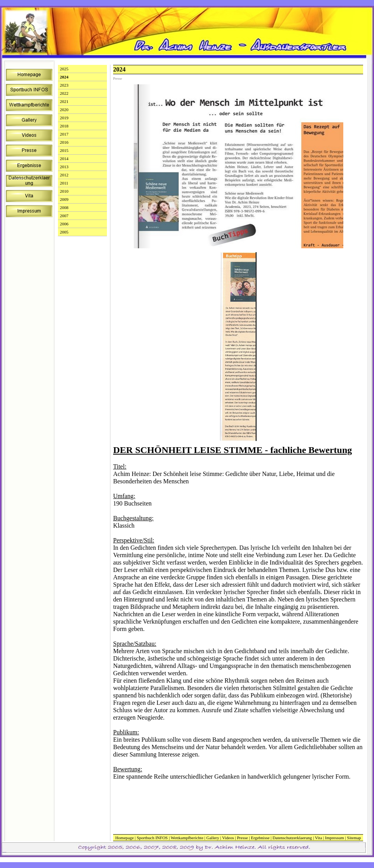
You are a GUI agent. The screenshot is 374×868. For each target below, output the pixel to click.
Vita (318, 838)
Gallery (213, 838)
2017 (64, 134)
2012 (64, 175)
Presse (242, 838)
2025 (64, 69)
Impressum (335, 838)
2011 (64, 183)
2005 (64, 232)
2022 (64, 93)
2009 (64, 199)
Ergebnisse (260, 838)
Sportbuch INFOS (152, 838)
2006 (64, 224)
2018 (64, 126)
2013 (64, 167)
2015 (64, 150)
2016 (64, 142)
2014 (64, 159)
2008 (64, 207)
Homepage (124, 838)
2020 (64, 110)
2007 (64, 216)
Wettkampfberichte (187, 838)
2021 (64, 101)
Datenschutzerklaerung (292, 838)
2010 (64, 191)
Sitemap (354, 838)
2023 (64, 85)
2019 (64, 118)
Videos (228, 838)
